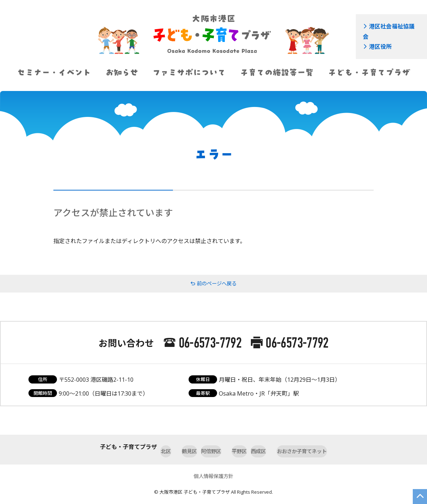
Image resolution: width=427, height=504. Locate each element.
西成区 (276, 447)
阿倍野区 (204, 447)
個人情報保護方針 (213, 470)
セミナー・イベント (54, 73)
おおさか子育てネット (331, 447)
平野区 (241, 447)
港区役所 (375, 33)
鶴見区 (166, 447)
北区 (134, 447)
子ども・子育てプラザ (369, 73)
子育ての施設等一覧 (277, 73)
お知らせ (122, 73)
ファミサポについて (189, 73)
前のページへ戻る (213, 284)
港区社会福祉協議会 (386, 25)
